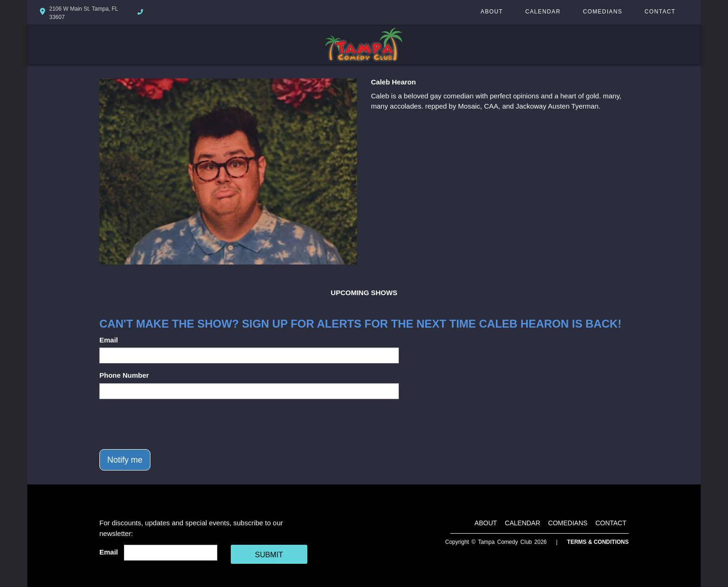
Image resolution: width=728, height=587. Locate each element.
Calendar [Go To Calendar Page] (543, 12)
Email (109, 340)
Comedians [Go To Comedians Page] (602, 12)
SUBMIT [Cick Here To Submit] (269, 555)
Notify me (125, 460)
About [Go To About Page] (492, 12)
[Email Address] (171, 553)
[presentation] (170, 424)
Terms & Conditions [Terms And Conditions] (598, 542)
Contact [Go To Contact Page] (660, 12)
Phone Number (124, 375)
